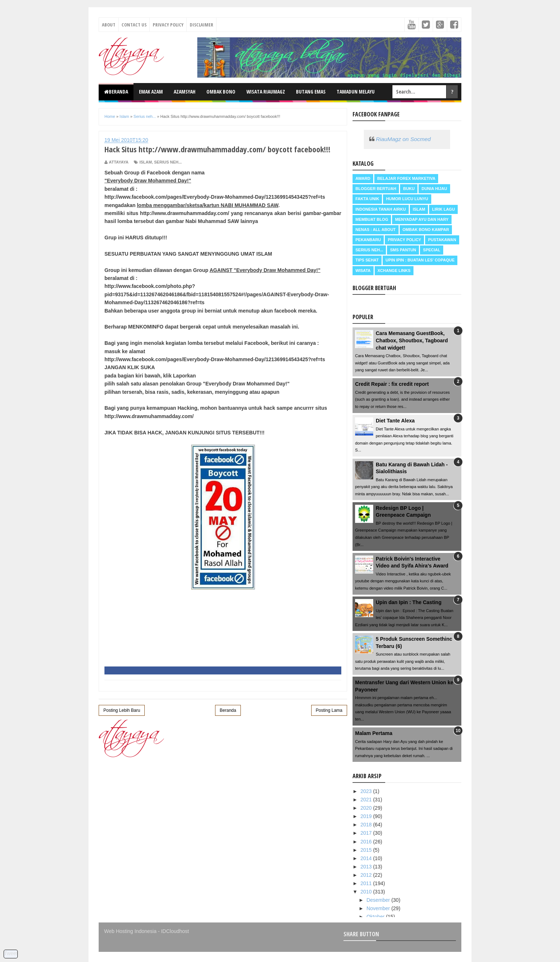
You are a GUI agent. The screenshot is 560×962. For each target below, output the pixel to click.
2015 (367, 850)
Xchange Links (394, 271)
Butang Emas (311, 92)
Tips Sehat (367, 260)
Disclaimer (201, 25)
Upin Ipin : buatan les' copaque (420, 260)
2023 (367, 791)
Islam (145, 162)
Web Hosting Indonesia (130, 931)
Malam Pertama (374, 733)
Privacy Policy (168, 25)
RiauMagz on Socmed (403, 139)
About (109, 25)
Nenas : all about (376, 230)
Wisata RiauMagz (266, 92)
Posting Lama (329, 710)
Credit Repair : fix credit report (392, 384)
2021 (367, 800)
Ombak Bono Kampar (426, 230)
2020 (367, 808)
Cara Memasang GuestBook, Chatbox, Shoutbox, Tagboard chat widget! (412, 340)
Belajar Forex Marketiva (406, 178)
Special (432, 250)
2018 (367, 825)
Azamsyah (185, 92)
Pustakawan (442, 240)
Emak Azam (151, 92)
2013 (367, 867)
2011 (367, 883)
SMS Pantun (403, 250)
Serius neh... (168, 162)
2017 (367, 833)
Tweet (11, 953)
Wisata (363, 271)
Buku (409, 189)
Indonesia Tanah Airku (381, 209)
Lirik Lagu (443, 209)
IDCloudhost (175, 931)
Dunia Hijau (434, 189)
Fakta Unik (367, 199)
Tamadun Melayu (356, 92)
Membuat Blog (372, 219)
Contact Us (134, 25)
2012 (367, 875)
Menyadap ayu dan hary (422, 219)
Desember (379, 900)
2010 (367, 892)
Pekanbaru (368, 240)
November (379, 908)
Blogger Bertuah (376, 189)
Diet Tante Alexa (395, 421)
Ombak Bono (221, 92)
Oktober (376, 917)
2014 (367, 858)
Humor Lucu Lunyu (407, 199)
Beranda (116, 92)
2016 (367, 842)
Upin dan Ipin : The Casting (409, 602)
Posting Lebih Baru (122, 710)
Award (363, 178)
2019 (367, 816)
